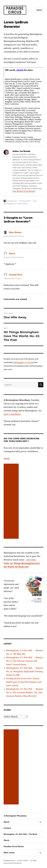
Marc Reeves (15, 232)
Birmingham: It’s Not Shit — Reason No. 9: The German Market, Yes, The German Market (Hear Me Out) (25, 692)
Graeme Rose (16, 275)
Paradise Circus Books (14, 847)
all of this (31, 560)
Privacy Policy (23, 861)
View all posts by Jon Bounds (24, 191)
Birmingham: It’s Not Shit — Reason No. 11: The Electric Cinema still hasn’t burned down (25, 661)
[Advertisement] (12, 501)
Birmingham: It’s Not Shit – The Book (20, 834)
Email (6, 458)
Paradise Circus (9, 861)
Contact (7, 828)
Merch (6, 840)
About (6, 822)
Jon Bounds (12, 201)
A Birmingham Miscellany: (15, 816)
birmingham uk (10, 204)
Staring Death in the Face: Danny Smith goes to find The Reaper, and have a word (24, 682)
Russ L (12, 253)
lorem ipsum (23, 204)
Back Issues (9, 853)
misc (35, 201)
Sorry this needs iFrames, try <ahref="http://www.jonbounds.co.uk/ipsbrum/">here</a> (23, 105)
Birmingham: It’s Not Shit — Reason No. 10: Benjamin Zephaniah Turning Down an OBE (25, 671)
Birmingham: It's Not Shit (24, 362)
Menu (39, 10)
